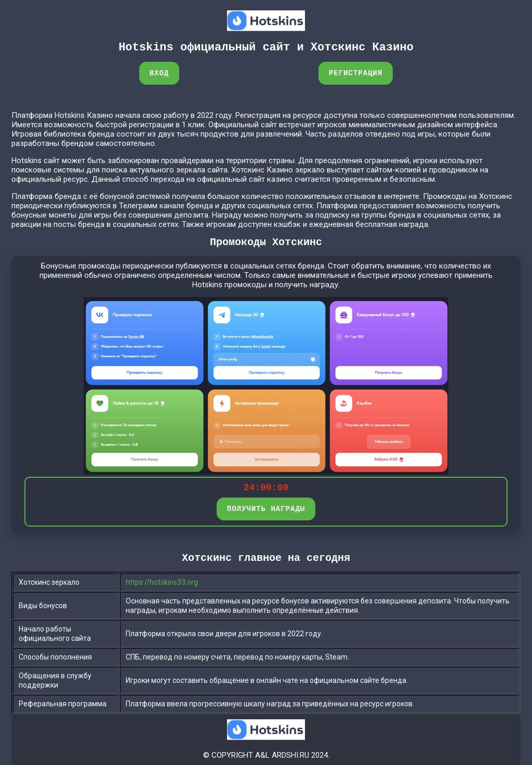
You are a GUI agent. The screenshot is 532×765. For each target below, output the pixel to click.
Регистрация (356, 73)
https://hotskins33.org (162, 582)
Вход (159, 73)
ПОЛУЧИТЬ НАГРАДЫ (266, 509)
